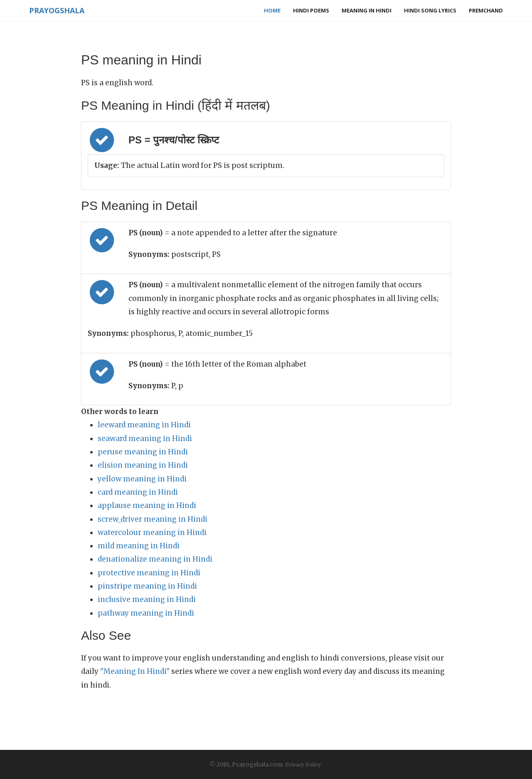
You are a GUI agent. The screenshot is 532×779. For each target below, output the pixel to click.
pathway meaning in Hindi (146, 613)
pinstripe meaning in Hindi (147, 586)
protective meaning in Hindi (149, 573)
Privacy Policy (303, 765)
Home (272, 10)
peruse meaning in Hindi (143, 452)
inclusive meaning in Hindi (147, 599)
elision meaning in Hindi (143, 465)
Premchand (486, 10)
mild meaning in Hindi (139, 546)
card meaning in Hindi (138, 492)
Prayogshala (57, 10)
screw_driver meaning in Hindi (153, 519)
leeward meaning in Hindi (144, 425)
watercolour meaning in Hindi (152, 532)
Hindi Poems (311, 10)
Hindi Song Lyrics (430, 10)
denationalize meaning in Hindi (155, 559)
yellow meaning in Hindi (142, 479)
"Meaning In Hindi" (135, 671)
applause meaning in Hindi (147, 505)
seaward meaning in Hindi (145, 439)
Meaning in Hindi (367, 10)
